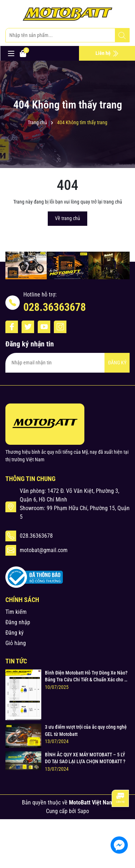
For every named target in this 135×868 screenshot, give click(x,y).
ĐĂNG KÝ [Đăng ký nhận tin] (117, 363)
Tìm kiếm (16, 612)
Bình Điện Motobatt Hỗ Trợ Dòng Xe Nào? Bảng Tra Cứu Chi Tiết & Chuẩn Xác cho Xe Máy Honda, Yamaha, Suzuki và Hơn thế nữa (87, 677)
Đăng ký (15, 633)
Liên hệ (107, 53)
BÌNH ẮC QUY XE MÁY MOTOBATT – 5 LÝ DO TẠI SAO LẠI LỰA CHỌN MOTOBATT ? (85, 758)
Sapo (83, 811)
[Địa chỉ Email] (67, 363)
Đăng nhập (18, 622)
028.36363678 (55, 307)
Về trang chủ (67, 218)
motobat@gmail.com (44, 550)
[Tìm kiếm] (122, 36)
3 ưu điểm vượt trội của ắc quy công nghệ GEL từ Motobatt (86, 731)
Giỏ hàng (16, 643)
